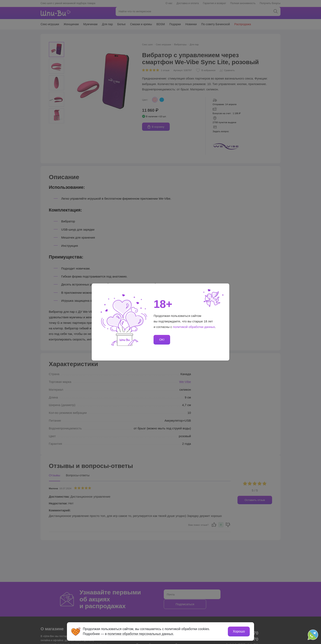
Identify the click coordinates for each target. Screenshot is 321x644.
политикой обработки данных (194, 327)
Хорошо (238, 631)
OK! (162, 340)
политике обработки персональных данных (141, 633)
